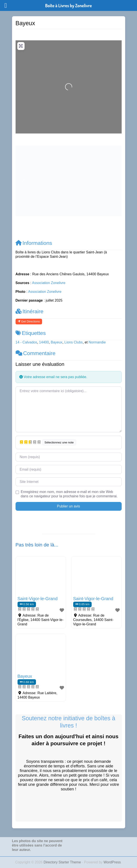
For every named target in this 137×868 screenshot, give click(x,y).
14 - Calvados (26, 342)
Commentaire (36, 353)
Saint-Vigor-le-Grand (38, 599)
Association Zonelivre (49, 283)
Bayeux (57, 342)
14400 (44, 342)
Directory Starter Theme (63, 862)
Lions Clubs (74, 342)
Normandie (97, 342)
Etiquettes (31, 333)
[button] (24, 181)
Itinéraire (30, 311)
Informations (34, 243)
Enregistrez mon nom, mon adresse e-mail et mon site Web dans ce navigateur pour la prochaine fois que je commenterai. (69, 494)
